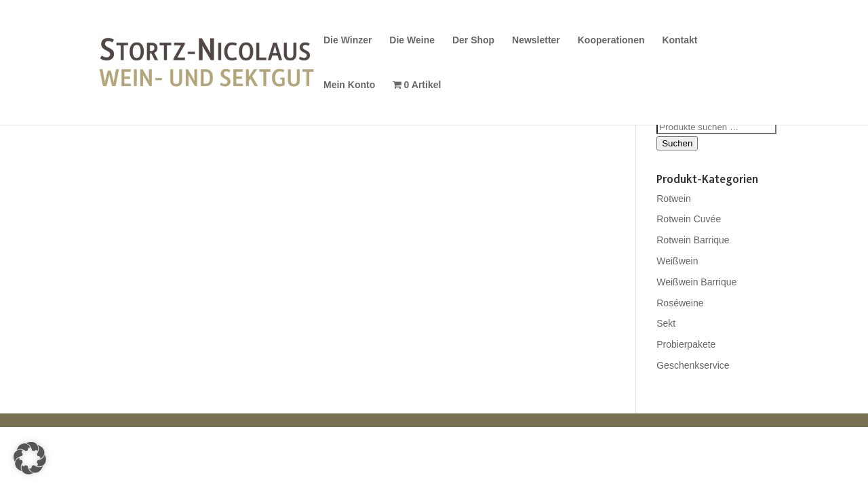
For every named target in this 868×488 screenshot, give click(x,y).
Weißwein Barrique (696, 282)
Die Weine (412, 40)
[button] (30, 458)
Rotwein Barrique (693, 240)
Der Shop (473, 40)
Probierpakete (686, 344)
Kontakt (679, 40)
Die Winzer (348, 40)
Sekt (666, 323)
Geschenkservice (693, 365)
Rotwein (674, 199)
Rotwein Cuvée (689, 219)
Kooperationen (611, 40)
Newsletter (536, 40)
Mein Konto (349, 85)
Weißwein (677, 261)
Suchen (677, 143)
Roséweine (680, 303)
